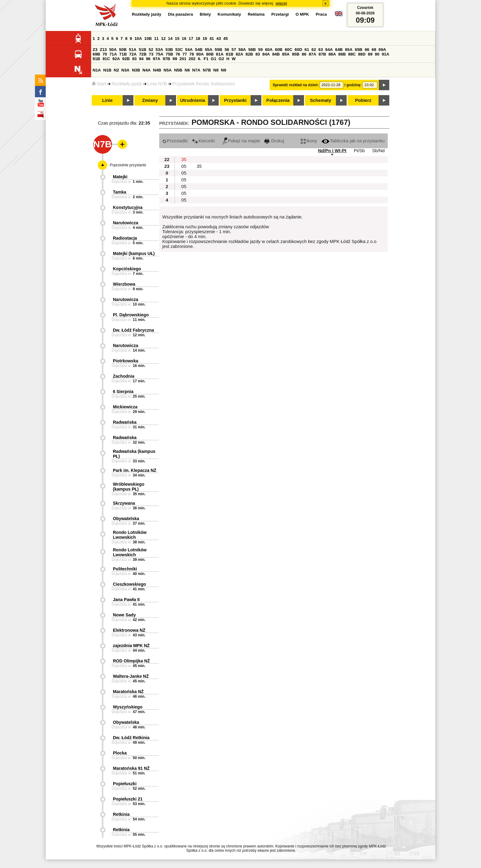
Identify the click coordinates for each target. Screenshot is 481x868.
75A (160, 54)
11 (156, 39)
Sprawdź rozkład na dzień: (296, 85)
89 (370, 54)
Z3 (95, 50)
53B (169, 50)
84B (276, 54)
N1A (97, 70)
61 (307, 50)
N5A (168, 70)
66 (367, 50)
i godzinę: (353, 85)
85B (296, 54)
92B (126, 59)
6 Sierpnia (123, 392)
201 (183, 59)
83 (258, 54)
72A (133, 54)
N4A (146, 70)
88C (352, 54)
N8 (216, 70)
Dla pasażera (181, 14)
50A (113, 50)
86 (304, 54)
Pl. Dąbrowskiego (131, 315)
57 (234, 50)
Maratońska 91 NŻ (131, 768)
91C (106, 59)
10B (148, 39)
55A (209, 50)
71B (123, 54)
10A (138, 39)
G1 (214, 59)
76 (178, 54)
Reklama (256, 14)
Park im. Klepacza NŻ (135, 470)
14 (170, 39)
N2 (116, 70)
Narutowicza (125, 223)
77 (185, 54)
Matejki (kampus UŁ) (134, 253)
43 (219, 39)
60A (269, 50)
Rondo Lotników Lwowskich (130, 535)
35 (184, 160)
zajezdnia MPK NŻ (131, 646)
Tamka (119, 192)
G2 (221, 59)
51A (133, 50)
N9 (223, 70)
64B (339, 50)
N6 (187, 70)
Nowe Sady (124, 615)
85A (286, 54)
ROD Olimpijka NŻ (131, 661)
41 (212, 39)
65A (349, 50)
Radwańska (125, 422)
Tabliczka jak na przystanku (353, 141)
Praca (321, 14)
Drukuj (274, 141)
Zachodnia (124, 376)
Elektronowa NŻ (129, 630)
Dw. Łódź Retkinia (131, 738)
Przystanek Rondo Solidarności (204, 84)
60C (288, 50)
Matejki (120, 177)
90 (377, 54)
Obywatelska (126, 519)
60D (298, 50)
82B (249, 54)
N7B (207, 70)
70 (105, 54)
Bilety (205, 14)
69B (96, 54)
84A (266, 54)
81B (229, 54)
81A (220, 54)
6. (200, 59)
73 (151, 54)
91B (96, 59)
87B (322, 54)
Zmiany (150, 100)
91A (385, 54)
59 (261, 50)
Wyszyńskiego (128, 707)
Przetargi (280, 14)
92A (116, 59)
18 (198, 39)
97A (156, 59)
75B (169, 54)
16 (184, 39)
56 (227, 50)
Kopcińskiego (127, 269)
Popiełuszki (125, 784)
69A (382, 50)
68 (374, 50)
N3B (136, 70)
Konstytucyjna (128, 207)
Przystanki (235, 100)
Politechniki (125, 569)
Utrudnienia (192, 100)
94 (141, 59)
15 (177, 39)
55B (218, 50)
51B (142, 50)
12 (163, 39)
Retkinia (121, 814)
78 (192, 54)
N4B (157, 70)
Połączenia (278, 100)
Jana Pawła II (126, 600)
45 (226, 39)
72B (143, 54)
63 (321, 50)
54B (199, 50)
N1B (107, 70)
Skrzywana (124, 503)
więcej (281, 3)
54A (189, 50)
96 (148, 59)
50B (123, 50)
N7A (196, 70)
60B (279, 50)
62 (314, 50)
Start (99, 84)
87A (312, 54)
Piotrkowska (125, 361)
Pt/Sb (359, 151)
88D (362, 54)
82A (239, 54)
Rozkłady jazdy (127, 84)
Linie (107, 100)
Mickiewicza (125, 407)
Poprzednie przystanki (128, 165)
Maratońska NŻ (128, 692)
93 (135, 59)
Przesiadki (175, 141)
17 (191, 39)
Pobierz (363, 100)
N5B (178, 70)
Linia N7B (157, 84)
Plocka (120, 753)
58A (242, 50)
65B (359, 50)
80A (200, 54)
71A (113, 54)
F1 (206, 59)
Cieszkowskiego (129, 584)
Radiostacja (125, 238)
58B (252, 50)
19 (205, 39)
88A (332, 54)
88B (342, 54)
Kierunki (203, 141)
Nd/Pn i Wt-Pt (332, 151)
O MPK (302, 14)
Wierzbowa (124, 284)
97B (166, 59)
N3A (126, 70)
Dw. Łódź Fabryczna (133, 330)
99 (175, 59)
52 (151, 50)
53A (159, 50)
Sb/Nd (378, 151)
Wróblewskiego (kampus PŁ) (129, 487)
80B (210, 54)
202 (192, 59)
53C (179, 50)
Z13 (103, 50)
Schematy (320, 100)
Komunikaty (229, 14)
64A (329, 50)
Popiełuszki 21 (128, 799)
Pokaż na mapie (241, 141)
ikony (309, 141)
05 (184, 166)
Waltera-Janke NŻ (131, 676)
